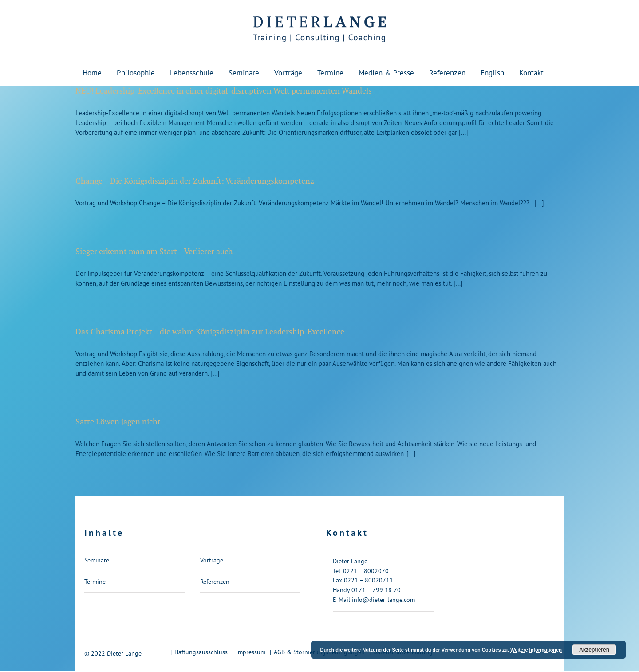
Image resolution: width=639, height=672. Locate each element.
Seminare (97, 560)
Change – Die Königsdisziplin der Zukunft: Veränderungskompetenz (195, 181)
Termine (95, 582)
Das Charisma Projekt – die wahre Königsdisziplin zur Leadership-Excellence (210, 332)
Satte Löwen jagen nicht (118, 422)
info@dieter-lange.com (383, 600)
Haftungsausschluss (201, 652)
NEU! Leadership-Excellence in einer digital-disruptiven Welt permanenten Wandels (224, 91)
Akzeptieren (594, 650)
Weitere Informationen (536, 650)
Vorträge (212, 560)
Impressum (251, 652)
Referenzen (215, 582)
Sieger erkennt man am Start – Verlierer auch (154, 252)
